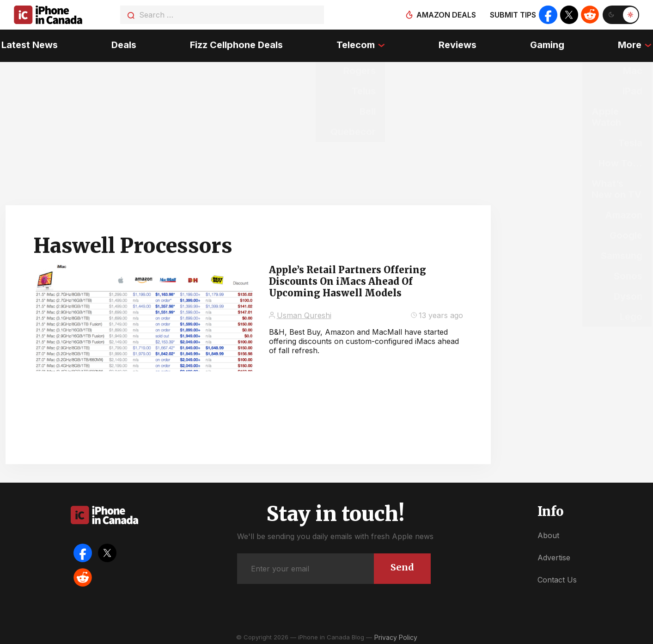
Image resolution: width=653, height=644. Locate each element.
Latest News (28, 44)
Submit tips (513, 15)
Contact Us (557, 577)
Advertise (554, 555)
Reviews (458, 44)
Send (402, 564)
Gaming (548, 44)
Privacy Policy (396, 635)
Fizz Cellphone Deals (236, 44)
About (548, 533)
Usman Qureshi (304, 313)
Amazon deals (446, 15)
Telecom (356, 44)
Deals (123, 44)
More (631, 44)
